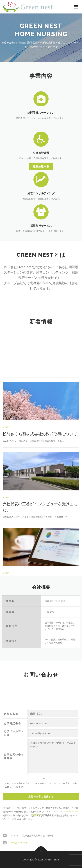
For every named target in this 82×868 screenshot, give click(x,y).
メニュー (76, 7)
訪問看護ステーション (41, 113)
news (6, 521)
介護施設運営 (41, 170)
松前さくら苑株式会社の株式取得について (40, 528)
